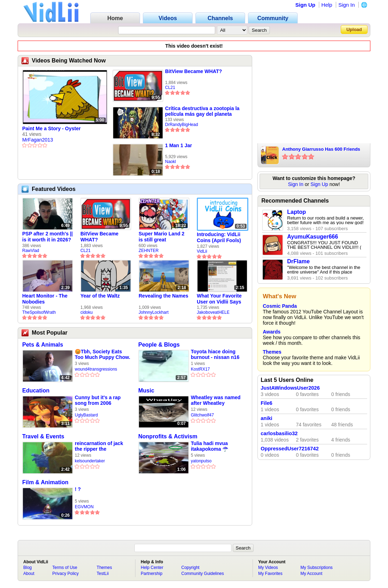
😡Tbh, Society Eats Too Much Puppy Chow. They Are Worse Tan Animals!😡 (102, 355)
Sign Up (305, 5)
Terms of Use (65, 568)
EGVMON (84, 507)
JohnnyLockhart (154, 312)
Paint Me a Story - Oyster (51, 128)
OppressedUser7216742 (290, 449)
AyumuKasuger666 (313, 237)
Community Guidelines (203, 574)
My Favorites (270, 574)
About (29, 574)
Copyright (190, 568)
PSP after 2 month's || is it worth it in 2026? (47, 237)
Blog (28, 568)
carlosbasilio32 (279, 433)
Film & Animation (45, 482)
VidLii (202, 251)
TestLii (103, 574)
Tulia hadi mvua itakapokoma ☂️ (210, 446)
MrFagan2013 (38, 140)
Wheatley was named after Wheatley (216, 400)
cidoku (87, 312)
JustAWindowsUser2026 (290, 388)
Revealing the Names (163, 296)
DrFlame (298, 261)
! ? (78, 489)
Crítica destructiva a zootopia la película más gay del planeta (202, 111)
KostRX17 (200, 369)
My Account (311, 574)
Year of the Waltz (100, 296)
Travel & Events (43, 436)
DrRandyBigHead (181, 125)
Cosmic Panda (280, 306)
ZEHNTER (149, 251)
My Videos (268, 568)
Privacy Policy (65, 574)
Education (36, 391)
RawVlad (31, 251)
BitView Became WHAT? (193, 71)
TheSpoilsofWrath (39, 312)
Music (146, 391)
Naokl (171, 162)
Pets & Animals (43, 345)
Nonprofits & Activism (168, 436)
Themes (272, 352)
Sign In (347, 5)
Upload (354, 29)
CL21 (170, 88)
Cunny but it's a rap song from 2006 (98, 400)
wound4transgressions (96, 369)
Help (327, 5)
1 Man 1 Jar (178, 145)
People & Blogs (159, 345)
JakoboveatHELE (213, 312)
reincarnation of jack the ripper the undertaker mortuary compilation (99, 446)
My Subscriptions (317, 568)
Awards (272, 332)
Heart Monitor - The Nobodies (45, 299)
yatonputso (201, 461)
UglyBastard (86, 415)
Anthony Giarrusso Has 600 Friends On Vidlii (321, 150)
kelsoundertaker (90, 461)
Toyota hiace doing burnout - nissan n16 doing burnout (215, 355)
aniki (266, 418)
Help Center (152, 568)
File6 (266, 403)
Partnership (151, 574)
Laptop (296, 212)
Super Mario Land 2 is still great (162, 237)
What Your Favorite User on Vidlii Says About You (219, 299)
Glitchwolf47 (202, 415)
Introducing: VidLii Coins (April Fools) (219, 237)
